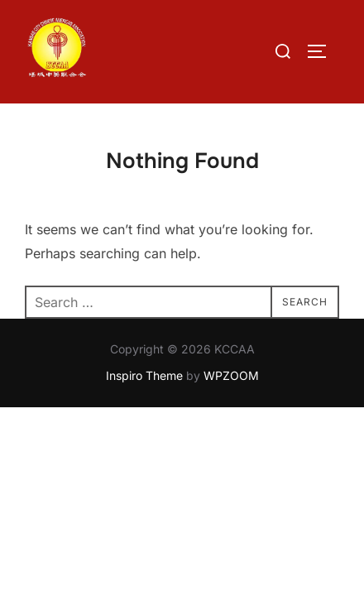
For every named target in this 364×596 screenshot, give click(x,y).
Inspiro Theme (144, 375)
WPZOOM (231, 375)
